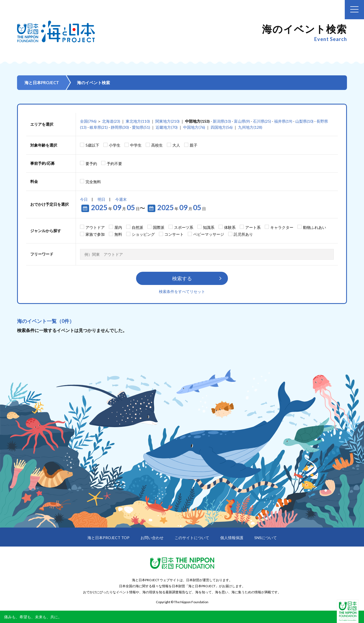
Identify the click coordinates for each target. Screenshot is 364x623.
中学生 (136, 145)
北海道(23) (111, 121)
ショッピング (143, 234)
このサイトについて (192, 538)
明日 (101, 199)
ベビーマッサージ (209, 234)
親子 (194, 145)
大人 (176, 145)
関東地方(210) (167, 121)
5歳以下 (92, 145)
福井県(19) (283, 121)
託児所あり (243, 234)
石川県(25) (262, 121)
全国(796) (88, 121)
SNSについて (266, 538)
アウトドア (95, 227)
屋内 (118, 227)
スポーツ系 (184, 227)
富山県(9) (242, 121)
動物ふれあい (315, 227)
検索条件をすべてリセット (182, 291)
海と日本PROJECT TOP (108, 538)
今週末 (121, 199)
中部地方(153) (197, 121)
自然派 (137, 227)
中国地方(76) (194, 127)
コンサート (174, 234)
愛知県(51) (141, 127)
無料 (118, 234)
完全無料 (93, 182)
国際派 (159, 227)
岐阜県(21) (99, 127)
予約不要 (114, 164)
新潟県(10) (222, 121)
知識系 (209, 227)
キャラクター (282, 227)
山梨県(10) (304, 121)
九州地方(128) (250, 127)
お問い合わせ (152, 538)
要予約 (91, 164)
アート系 (253, 227)
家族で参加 (95, 234)
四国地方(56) (222, 127)
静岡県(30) (120, 127)
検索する (182, 278)
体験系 (230, 227)
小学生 (115, 145)
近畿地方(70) (167, 127)
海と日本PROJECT (42, 83)
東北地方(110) (138, 121)
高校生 (157, 145)
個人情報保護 (232, 538)
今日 (84, 199)
